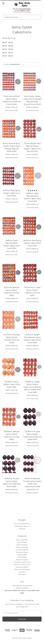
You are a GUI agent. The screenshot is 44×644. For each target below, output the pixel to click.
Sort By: (7, 64)
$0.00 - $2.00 (8, 42)
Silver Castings (22, 540)
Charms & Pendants (22, 570)
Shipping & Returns (22, 526)
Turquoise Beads (22, 552)
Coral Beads (22, 557)
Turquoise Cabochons (22, 562)
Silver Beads (22, 542)
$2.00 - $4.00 (8, 46)
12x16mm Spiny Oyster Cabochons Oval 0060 (12, 384)
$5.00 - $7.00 (8, 53)
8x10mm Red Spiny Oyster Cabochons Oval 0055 (32, 243)
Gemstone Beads (22, 567)
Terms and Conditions (22, 524)
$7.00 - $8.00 (8, 56)
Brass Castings (22, 547)
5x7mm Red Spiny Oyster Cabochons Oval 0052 (12, 193)
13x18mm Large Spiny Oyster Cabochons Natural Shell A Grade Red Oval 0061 (32, 387)
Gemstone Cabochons (22, 565)
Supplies (22, 572)
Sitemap (22, 529)
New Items (22, 574)
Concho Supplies (22, 550)
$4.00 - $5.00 (8, 49)
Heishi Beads (22, 555)
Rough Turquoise (22, 560)
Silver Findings (22, 545)
